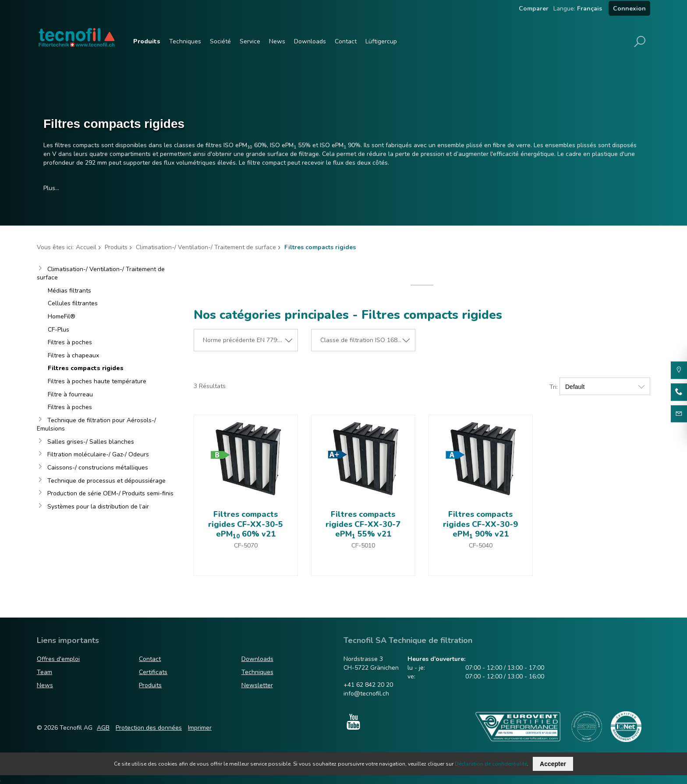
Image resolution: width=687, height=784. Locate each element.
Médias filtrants (69, 291)
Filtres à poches (70, 342)
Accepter (553, 764)
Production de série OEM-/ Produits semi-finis (110, 493)
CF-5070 (246, 546)
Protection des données (149, 728)
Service (250, 41)
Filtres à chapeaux (73, 355)
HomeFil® (62, 316)
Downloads (310, 41)
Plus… (51, 188)
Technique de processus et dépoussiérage (106, 481)
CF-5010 (363, 546)
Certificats (153, 672)
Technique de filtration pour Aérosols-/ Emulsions (96, 425)
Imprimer (200, 728)
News (277, 41)
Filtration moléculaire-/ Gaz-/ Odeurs (98, 454)
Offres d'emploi (58, 659)
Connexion (629, 9)
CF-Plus (58, 330)
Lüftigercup (381, 41)
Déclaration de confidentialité (491, 764)
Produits (147, 41)
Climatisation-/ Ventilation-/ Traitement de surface (206, 247)
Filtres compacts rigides (86, 368)
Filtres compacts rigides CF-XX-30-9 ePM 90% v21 (480, 524)
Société (220, 41)
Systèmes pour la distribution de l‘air (98, 507)
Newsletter (257, 685)
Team (44, 672)
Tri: (554, 387)
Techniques (185, 41)
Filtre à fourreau (70, 394)
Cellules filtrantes (73, 303)
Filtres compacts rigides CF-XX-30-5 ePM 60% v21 (246, 524)
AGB (103, 728)
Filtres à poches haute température (97, 381)
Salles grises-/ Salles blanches (91, 442)
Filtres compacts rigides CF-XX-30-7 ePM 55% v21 (363, 524)
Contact (346, 41)
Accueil (86, 247)
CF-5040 (481, 546)
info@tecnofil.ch (366, 694)
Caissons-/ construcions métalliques (98, 468)
